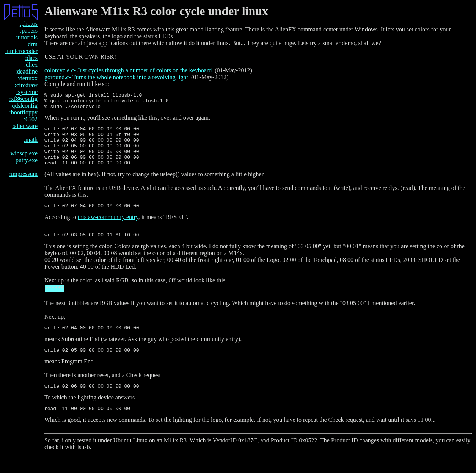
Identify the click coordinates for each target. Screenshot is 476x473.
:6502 (31, 119)
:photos (29, 24)
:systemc (27, 92)
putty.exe (27, 160)
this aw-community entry (108, 229)
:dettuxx (28, 78)
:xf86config (23, 99)
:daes (31, 58)
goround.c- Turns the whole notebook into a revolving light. (117, 77)
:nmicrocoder (21, 51)
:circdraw (26, 85)
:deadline (26, 71)
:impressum (23, 174)
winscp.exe (24, 153)
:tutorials (27, 37)
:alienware (25, 126)
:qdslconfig (24, 106)
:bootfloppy (23, 112)
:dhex (31, 65)
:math (31, 140)
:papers (29, 31)
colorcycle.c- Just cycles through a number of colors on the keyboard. (129, 70)
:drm (32, 44)
